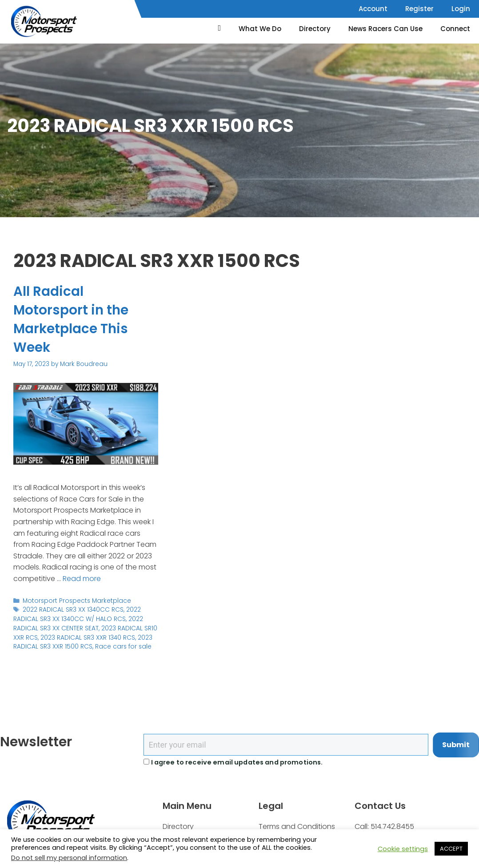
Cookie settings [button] (403, 849)
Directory (315, 29)
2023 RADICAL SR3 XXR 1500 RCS (83, 641)
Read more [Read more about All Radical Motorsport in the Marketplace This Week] (82, 579)
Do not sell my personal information (69, 858)
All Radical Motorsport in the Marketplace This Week (72, 319)
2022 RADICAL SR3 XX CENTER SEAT (78, 623)
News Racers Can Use (385, 29)
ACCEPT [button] (451, 849)
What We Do (260, 29)
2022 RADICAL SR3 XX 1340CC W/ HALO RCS (77, 614)
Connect (455, 29)
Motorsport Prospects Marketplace (75, 600)
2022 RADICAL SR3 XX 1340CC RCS (73, 610)
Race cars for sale (122, 646)
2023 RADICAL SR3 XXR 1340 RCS (88, 637)
